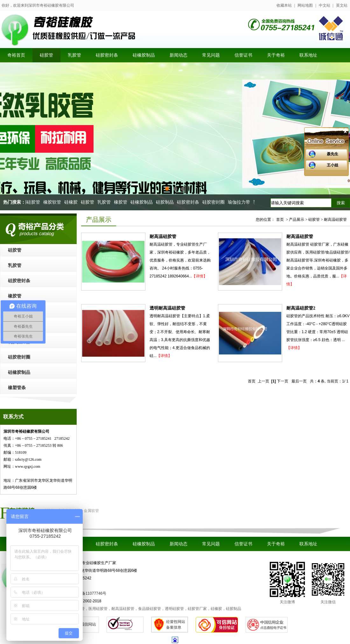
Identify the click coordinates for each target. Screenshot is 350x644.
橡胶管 (122, 202)
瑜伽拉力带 (240, 202)
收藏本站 (284, 5)
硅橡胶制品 (143, 202)
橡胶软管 (53, 202)
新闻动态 (178, 544)
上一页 (263, 381)
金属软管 (91, 511)
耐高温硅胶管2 (301, 308)
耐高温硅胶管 (163, 237)
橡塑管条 (17, 388)
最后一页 (299, 381)
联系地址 (308, 544)
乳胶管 (105, 202)
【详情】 (199, 276)
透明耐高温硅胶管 (167, 308)
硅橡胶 (72, 202)
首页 (280, 220)
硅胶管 (89, 202)
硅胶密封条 (189, 202)
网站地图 (305, 5)
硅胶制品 (166, 202)
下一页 (283, 381)
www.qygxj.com (28, 466)
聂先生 (332, 154)
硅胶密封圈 (215, 202)
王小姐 (332, 165)
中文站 (325, 5)
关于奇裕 (276, 544)
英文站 (342, 5)
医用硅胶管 (30, 202)
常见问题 (211, 544)
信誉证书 (243, 544)
